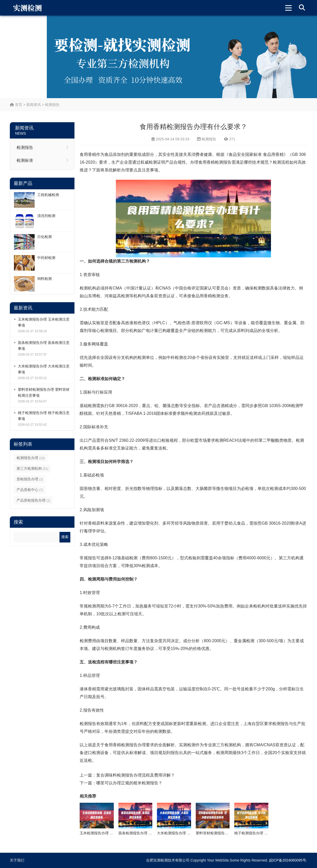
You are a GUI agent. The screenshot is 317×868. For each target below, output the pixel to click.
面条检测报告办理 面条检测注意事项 (44, 346)
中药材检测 (46, 258)
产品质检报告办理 (33, 500)
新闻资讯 (34, 105)
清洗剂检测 (46, 216)
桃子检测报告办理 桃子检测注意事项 (44, 416)
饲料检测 (44, 279)
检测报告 (52, 105)
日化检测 (44, 237)
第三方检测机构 (32, 468)
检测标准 (25, 160)
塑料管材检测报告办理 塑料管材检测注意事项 (44, 392)
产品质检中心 (30, 490)
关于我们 (17, 860)
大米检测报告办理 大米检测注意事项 (44, 369)
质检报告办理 (30, 479)
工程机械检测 (48, 195)
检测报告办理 (31, 458)
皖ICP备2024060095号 (288, 860)
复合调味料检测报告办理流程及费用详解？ (135, 775)
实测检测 (187, 745)
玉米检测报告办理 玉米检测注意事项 (44, 322)
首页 (16, 105)
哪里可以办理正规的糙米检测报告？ (129, 783)
